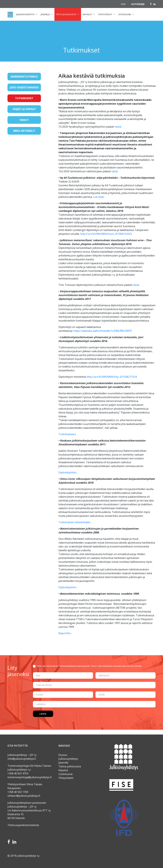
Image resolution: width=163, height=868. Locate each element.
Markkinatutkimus (24, 77)
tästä (114, 171)
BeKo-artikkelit (24, 131)
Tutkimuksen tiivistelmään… (75, 522)
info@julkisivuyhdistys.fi (22, 759)
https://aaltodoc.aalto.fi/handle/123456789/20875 (103, 331)
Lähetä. (43, 714)
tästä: (118, 127)
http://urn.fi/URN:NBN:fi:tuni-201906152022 (106, 234)
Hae (123, 4)
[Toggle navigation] (12, 141)
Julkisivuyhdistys (25, 14)
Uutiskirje (138, 4)
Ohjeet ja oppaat (24, 109)
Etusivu (63, 755)
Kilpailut (87, 14)
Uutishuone (125, 14)
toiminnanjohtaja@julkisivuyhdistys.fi (30, 777)
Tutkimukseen (67, 434)
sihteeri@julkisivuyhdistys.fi (24, 796)
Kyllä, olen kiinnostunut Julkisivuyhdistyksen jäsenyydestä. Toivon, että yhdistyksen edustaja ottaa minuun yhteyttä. (88, 666)
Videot (24, 120)
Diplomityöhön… (68, 472)
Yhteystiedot (105, 14)
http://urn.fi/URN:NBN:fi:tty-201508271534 (112, 377)
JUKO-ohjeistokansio (24, 87)
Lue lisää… (99, 197)
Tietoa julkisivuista (66, 14)
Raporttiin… (65, 633)
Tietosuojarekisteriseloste (23, 825)
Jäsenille (45, 14)
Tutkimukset (24, 98)
